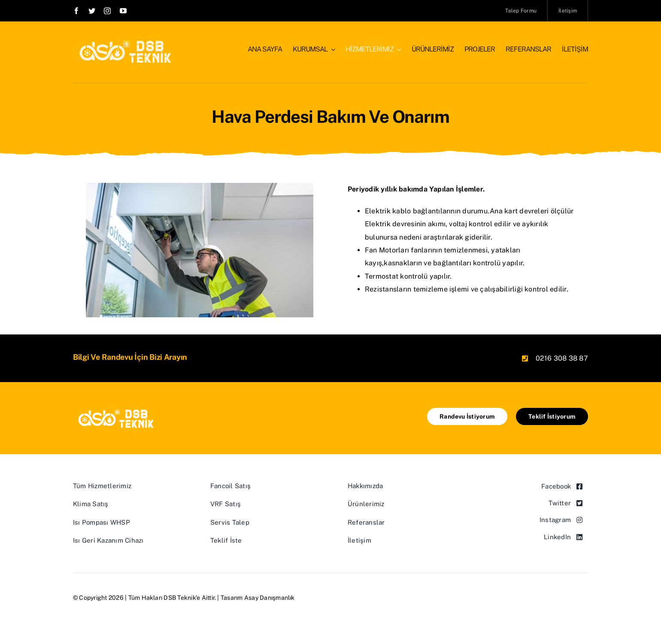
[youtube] (123, 11)
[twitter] (92, 11)
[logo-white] (123, 42)
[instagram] (107, 11)
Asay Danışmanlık (270, 598)
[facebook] (76, 11)
